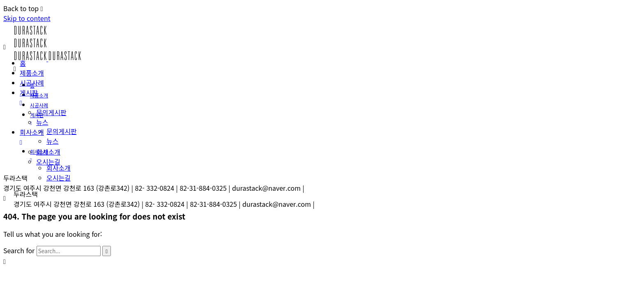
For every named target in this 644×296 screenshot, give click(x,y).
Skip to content (27, 18)
